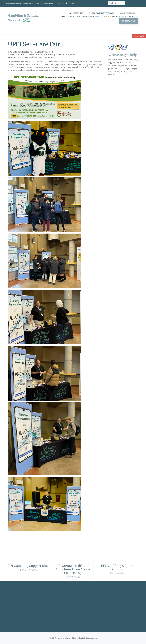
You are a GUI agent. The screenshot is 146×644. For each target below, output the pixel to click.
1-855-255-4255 (59, 4)
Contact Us (130, 21)
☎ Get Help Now (76, 13)
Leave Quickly (139, 36)
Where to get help (123, 55)
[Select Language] (117, 3)
